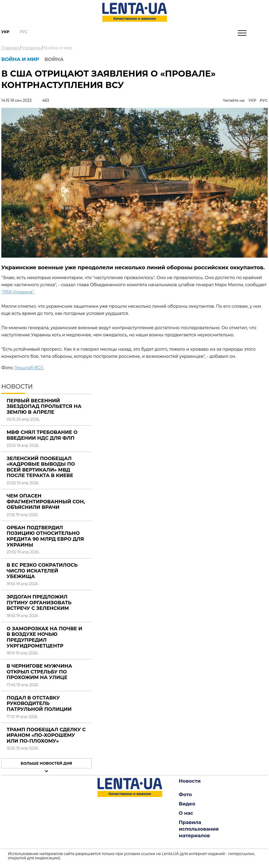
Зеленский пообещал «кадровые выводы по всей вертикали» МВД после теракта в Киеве (41, 467)
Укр (5, 32)
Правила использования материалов (199, 829)
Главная (10, 48)
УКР (252, 100)
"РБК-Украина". (18, 292)
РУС (264, 100)
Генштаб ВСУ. (29, 368)
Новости (190, 781)
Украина (31, 48)
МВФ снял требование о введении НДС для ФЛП (42, 435)
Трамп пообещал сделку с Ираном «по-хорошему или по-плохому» (46, 735)
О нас (186, 813)
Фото (186, 795)
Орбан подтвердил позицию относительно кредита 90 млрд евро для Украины (45, 536)
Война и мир (58, 48)
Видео (187, 804)
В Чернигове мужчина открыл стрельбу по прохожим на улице (39, 672)
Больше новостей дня (46, 763)
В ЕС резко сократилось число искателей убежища (42, 571)
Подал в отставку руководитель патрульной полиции (39, 704)
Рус (24, 32)
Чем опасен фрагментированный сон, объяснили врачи (46, 502)
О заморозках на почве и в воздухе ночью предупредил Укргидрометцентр (44, 637)
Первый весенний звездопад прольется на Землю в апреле (44, 406)
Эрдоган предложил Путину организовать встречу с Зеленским (39, 603)
